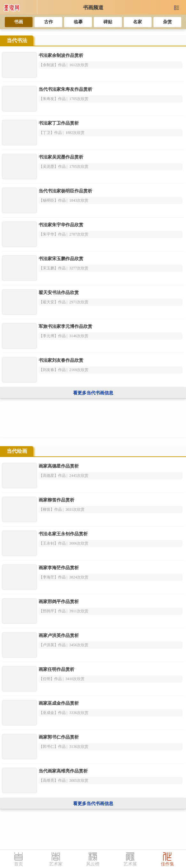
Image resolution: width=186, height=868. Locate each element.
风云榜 (93, 864)
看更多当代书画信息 (93, 393)
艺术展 (130, 864)
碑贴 (108, 22)
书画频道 (93, 8)
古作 (48, 22)
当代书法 (17, 40)
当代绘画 (17, 451)
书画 (19, 22)
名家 (138, 22)
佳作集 (167, 864)
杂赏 (167, 22)
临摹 (78, 22)
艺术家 (56, 864)
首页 (19, 864)
